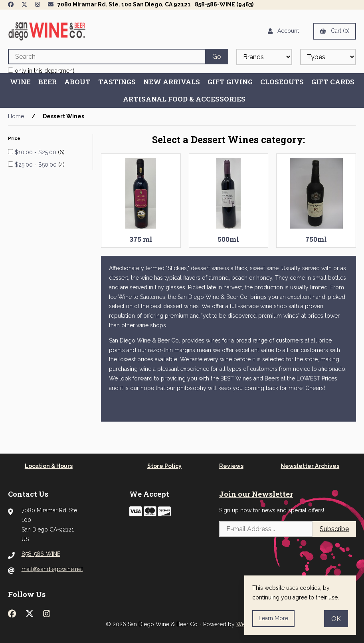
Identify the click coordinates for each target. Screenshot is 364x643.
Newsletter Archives (310, 466)
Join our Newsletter (256, 494)
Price (15, 138)
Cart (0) (335, 31)
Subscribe (334, 529)
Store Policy (164, 466)
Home (16, 116)
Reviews (231, 466)
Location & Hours (49, 466)
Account (283, 31)
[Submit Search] (217, 57)
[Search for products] (107, 57)
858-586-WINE (41, 554)
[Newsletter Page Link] (51, 4)
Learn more (273, 618)
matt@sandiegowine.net (52, 569)
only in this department (41, 71)
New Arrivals (172, 82)
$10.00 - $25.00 (36, 152)
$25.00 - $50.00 (37, 165)
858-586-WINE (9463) (224, 4)
